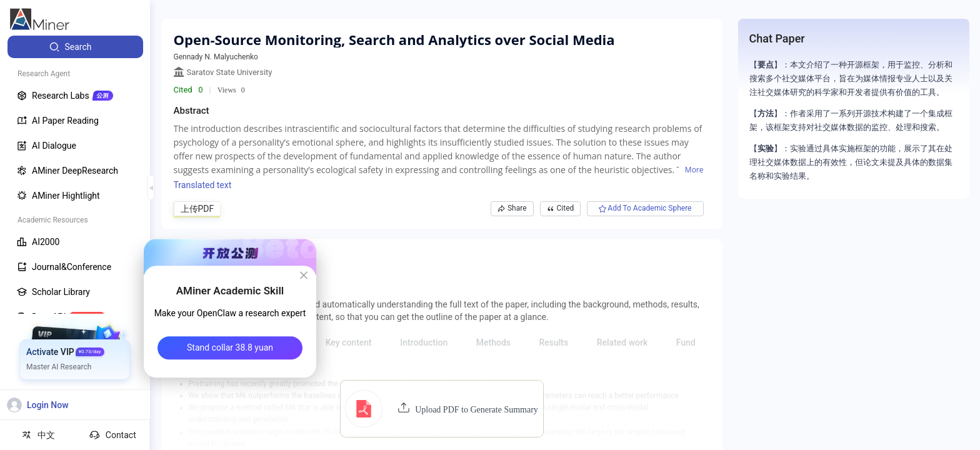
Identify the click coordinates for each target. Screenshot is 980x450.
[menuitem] (75, 47)
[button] (442, 409)
